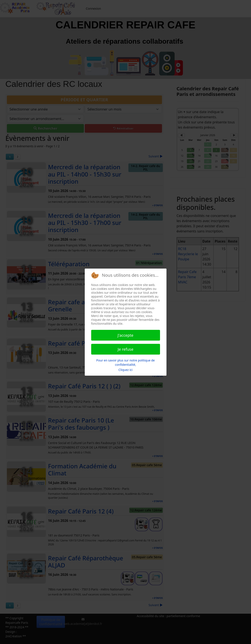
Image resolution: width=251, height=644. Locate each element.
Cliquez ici (125, 370)
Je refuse (125, 349)
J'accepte (126, 335)
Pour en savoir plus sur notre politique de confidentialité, (126, 362)
